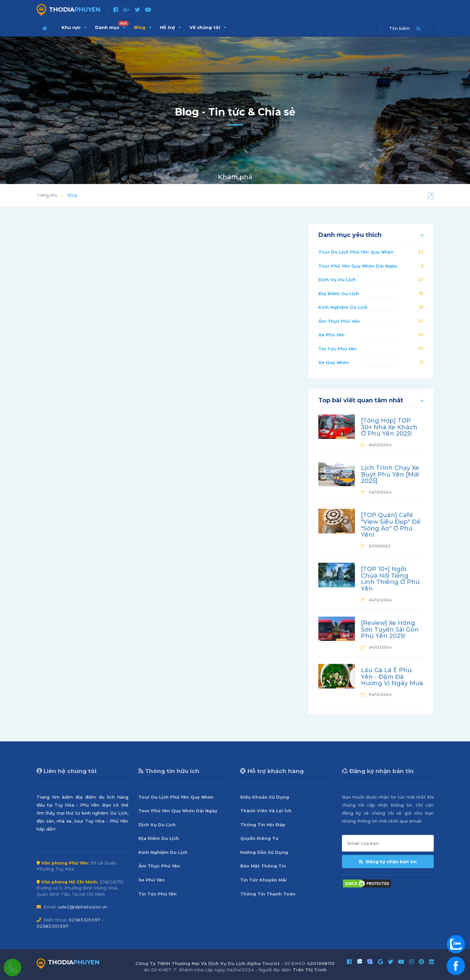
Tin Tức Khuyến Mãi (263, 880)
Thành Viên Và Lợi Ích (266, 811)
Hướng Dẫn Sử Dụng (264, 852)
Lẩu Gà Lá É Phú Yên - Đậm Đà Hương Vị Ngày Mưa (392, 677)
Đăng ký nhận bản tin (388, 862)
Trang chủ (47, 195)
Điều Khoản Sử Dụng (265, 797)
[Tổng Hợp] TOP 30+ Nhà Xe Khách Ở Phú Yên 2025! (389, 427)
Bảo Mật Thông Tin (263, 866)
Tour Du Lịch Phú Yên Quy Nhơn (356, 252)
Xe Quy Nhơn (334, 362)
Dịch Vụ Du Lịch (337, 280)
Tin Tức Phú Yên (337, 349)
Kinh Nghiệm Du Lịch (343, 307)
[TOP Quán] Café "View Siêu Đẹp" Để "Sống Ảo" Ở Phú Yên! (391, 525)
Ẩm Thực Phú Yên (339, 321)
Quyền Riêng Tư (259, 838)
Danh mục (112, 25)
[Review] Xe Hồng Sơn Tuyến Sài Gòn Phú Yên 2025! (390, 630)
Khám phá (235, 177)
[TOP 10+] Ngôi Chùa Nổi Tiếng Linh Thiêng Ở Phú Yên (390, 579)
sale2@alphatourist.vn (82, 907)
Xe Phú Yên (331, 335)
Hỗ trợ (170, 27)
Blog (143, 27)
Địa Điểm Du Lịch (339, 294)
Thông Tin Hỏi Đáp (263, 825)
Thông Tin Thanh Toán (268, 894)
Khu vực (74, 27)
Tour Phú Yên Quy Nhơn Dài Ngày (358, 266)
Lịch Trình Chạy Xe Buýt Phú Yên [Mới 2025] (390, 475)
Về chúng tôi (208, 27)
